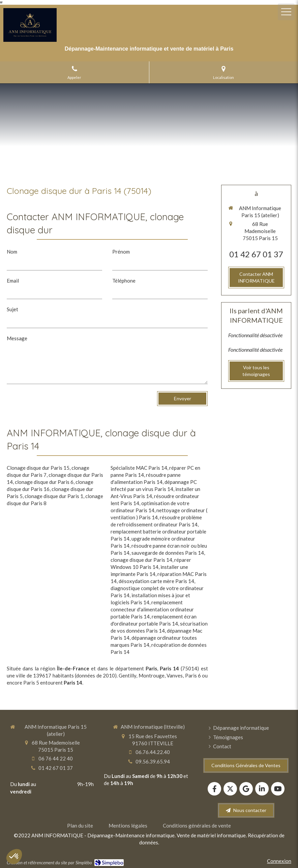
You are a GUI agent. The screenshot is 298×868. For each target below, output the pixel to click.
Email (13, 281)
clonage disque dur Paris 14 (141, 560)
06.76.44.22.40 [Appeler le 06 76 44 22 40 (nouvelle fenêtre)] (153, 752)
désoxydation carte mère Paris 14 (156, 581)
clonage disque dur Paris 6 (44, 482)
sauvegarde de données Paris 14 (168, 553)
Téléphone (124, 281)
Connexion (279, 861)
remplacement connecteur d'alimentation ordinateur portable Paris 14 (152, 609)
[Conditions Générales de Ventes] (246, 765)
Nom (12, 252)
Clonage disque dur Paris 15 (38, 468)
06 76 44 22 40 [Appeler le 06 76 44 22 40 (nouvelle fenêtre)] (56, 758)
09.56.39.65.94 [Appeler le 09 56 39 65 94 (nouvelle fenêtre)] (153, 761)
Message (17, 338)
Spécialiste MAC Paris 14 (139, 468)
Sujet (12, 309)
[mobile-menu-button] (286, 12)
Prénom (121, 252)
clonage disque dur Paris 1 (54, 496)
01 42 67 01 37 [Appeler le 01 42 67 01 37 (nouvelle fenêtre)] (256, 254)
